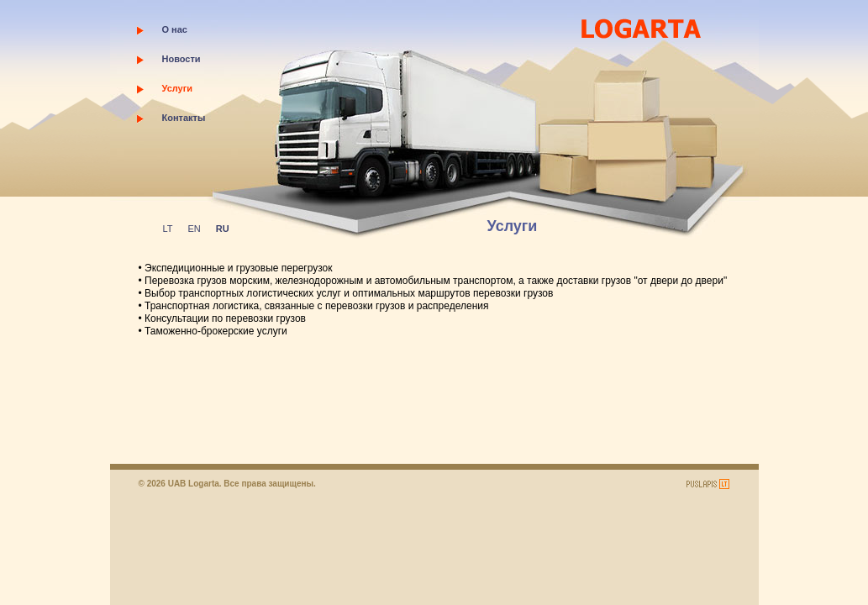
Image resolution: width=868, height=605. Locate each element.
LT (168, 229)
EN (195, 229)
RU (223, 229)
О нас (175, 29)
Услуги (178, 88)
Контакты (184, 118)
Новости (181, 59)
